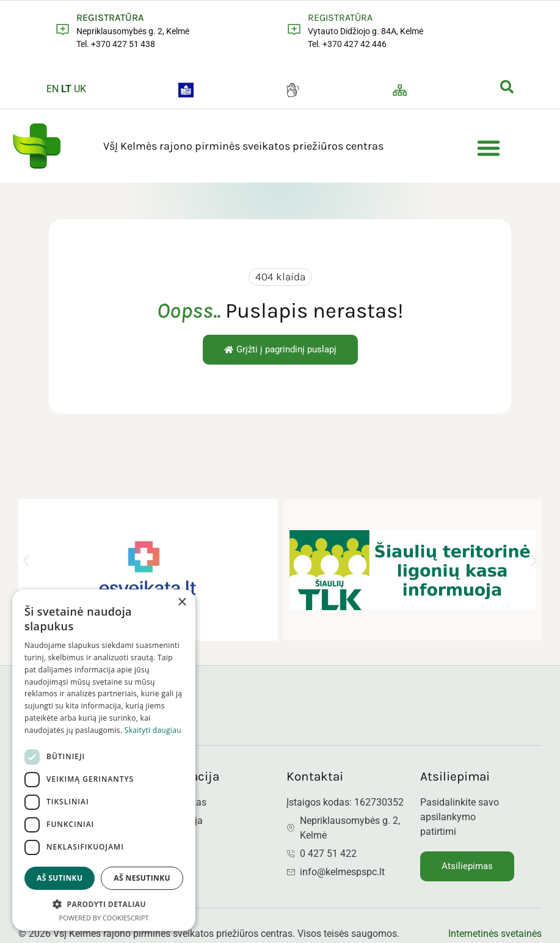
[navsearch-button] (507, 89)
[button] (489, 148)
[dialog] (104, 760)
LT (66, 89)
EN (53, 89)
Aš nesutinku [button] (142, 878)
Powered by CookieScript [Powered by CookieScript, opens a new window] (104, 918)
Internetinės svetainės (495, 934)
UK (80, 89)
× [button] (182, 603)
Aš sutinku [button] (60, 878)
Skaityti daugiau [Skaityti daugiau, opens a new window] (153, 730)
